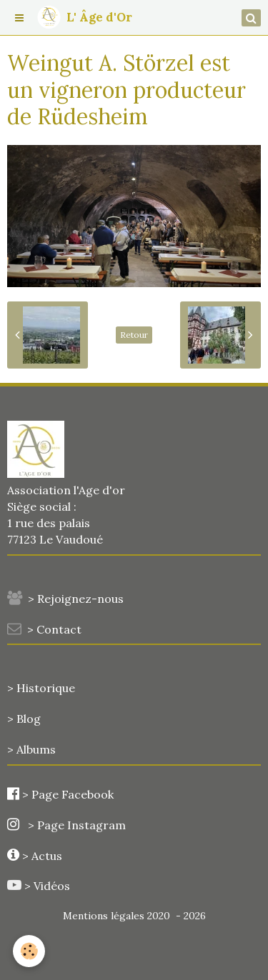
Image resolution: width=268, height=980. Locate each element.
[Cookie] (29, 951)
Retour (134, 335)
